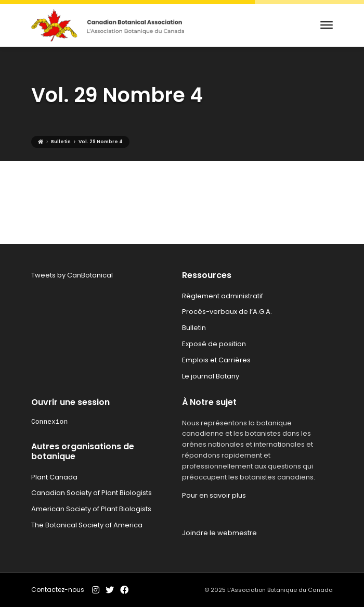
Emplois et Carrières (216, 360)
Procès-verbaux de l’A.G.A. (227, 312)
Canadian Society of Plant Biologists (92, 493)
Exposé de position (214, 344)
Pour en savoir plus (214, 495)
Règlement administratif (223, 296)
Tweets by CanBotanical (72, 275)
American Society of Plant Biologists (91, 509)
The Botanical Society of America (87, 525)
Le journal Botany (211, 376)
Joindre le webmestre (219, 533)
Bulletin (194, 328)
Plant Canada (54, 477)
